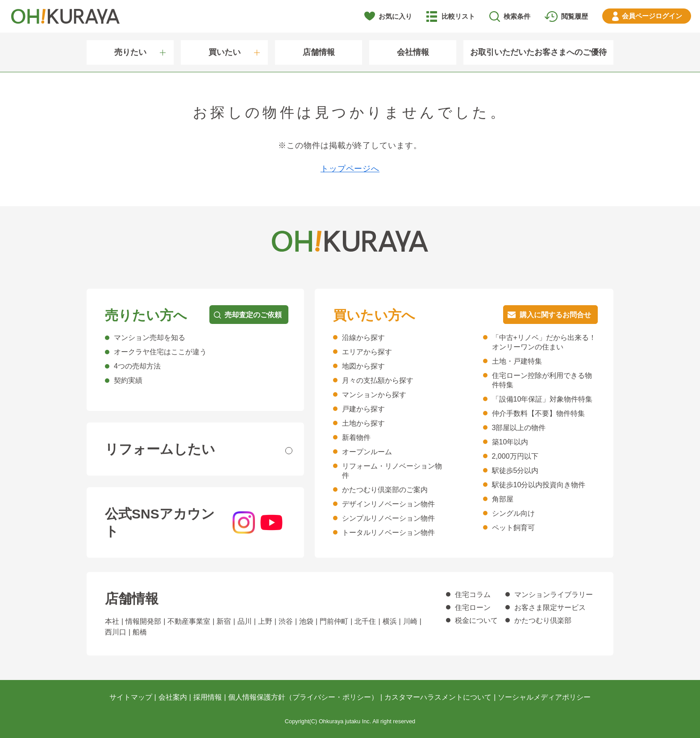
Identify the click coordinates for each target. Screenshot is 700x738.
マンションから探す (374, 395)
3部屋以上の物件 (519, 428)
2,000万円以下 (515, 456)
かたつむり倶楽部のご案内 (385, 490)
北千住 (365, 621)
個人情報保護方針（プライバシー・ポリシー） (303, 697)
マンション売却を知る (150, 338)
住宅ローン (473, 607)
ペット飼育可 (513, 528)
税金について (476, 620)
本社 (112, 621)
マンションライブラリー (554, 595)
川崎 (410, 621)
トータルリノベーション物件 (388, 533)
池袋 (306, 621)
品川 (245, 621)
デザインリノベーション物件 (388, 504)
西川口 (116, 632)
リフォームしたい (160, 449)
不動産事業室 (189, 621)
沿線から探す (363, 338)
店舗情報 (319, 52)
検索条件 (517, 16)
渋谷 (286, 621)
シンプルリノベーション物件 (388, 518)
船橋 (140, 632)
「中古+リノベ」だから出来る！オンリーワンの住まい (544, 342)
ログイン (652, 16)
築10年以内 (510, 442)
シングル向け (513, 513)
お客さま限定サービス (550, 607)
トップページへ (350, 169)
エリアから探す (367, 352)
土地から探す (363, 423)
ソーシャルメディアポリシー (544, 697)
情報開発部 (143, 621)
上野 (265, 621)
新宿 (224, 621)
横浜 (390, 621)
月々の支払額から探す (378, 380)
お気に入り (395, 16)
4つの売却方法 (137, 366)
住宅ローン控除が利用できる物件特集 (542, 380)
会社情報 (413, 52)
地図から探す (363, 366)
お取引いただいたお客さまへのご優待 (538, 52)
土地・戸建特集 (517, 361)
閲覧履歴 (575, 16)
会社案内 (173, 697)
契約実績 (128, 380)
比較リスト (458, 16)
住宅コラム (473, 595)
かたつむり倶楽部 (543, 620)
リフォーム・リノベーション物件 (392, 471)
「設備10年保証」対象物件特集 (542, 399)
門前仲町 (334, 621)
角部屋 (503, 499)
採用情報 (208, 697)
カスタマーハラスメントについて (438, 697)
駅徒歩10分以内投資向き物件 (539, 485)
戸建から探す (363, 409)
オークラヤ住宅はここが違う (160, 352)
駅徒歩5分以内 (515, 471)
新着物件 (356, 437)
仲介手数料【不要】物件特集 (538, 413)
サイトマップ (131, 697)
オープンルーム (367, 452)
